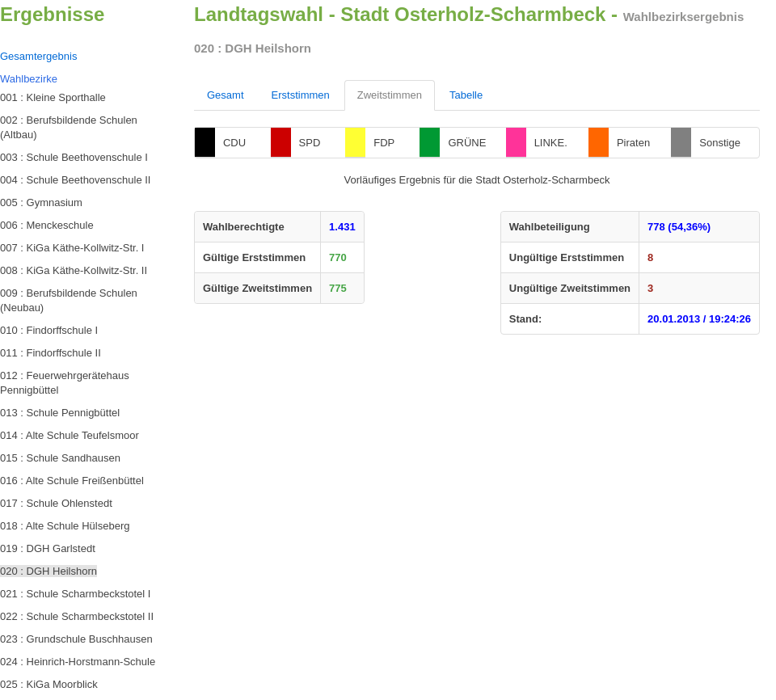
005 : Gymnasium (41, 202)
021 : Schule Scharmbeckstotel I (75, 594)
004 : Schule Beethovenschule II (75, 180)
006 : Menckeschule (47, 225)
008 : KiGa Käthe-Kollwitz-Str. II (74, 270)
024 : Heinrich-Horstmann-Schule (78, 662)
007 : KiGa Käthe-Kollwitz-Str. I (72, 248)
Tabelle (466, 95)
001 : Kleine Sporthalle (53, 97)
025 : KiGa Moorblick (49, 684)
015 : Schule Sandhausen (60, 458)
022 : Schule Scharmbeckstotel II (77, 616)
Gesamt (226, 95)
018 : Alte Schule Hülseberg (65, 526)
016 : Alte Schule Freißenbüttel (72, 481)
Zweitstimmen (390, 95)
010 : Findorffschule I (49, 330)
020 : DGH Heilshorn (48, 571)
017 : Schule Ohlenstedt (56, 503)
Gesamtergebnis (38, 56)
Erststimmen (301, 95)
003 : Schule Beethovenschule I (74, 157)
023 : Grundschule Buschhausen (76, 639)
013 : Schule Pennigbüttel (60, 413)
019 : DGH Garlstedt (48, 548)
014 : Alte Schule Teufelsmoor (70, 435)
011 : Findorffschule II (51, 353)
